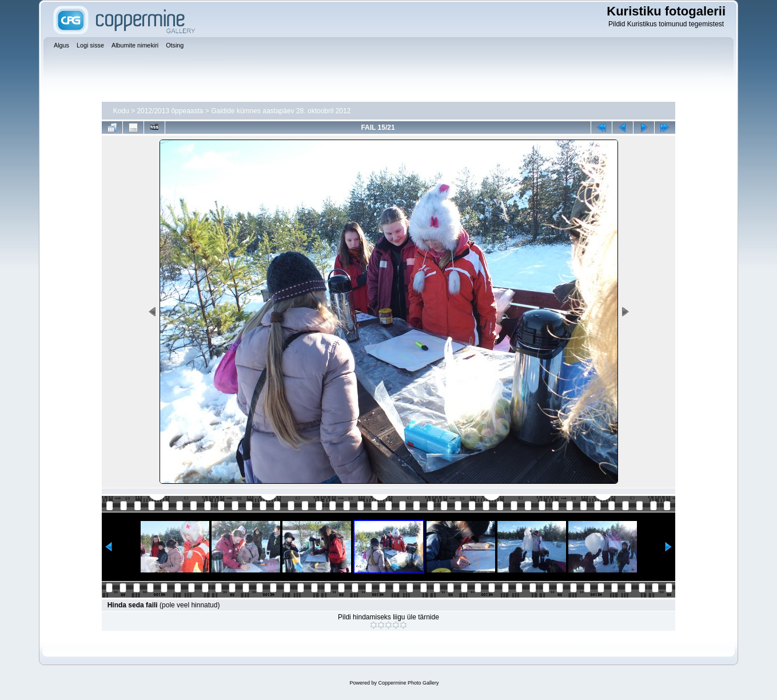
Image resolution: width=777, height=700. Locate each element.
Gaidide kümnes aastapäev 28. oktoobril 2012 (281, 111)
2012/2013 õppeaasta (170, 111)
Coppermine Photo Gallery (408, 683)
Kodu (121, 111)
